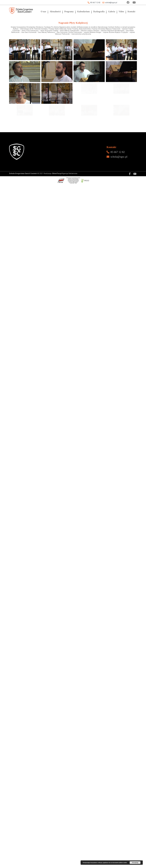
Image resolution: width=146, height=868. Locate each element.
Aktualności (55, 11)
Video (121, 11)
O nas (43, 11)
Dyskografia (99, 11)
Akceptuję (135, 863)
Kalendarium (83, 11)
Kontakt (131, 11)
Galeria (112, 11)
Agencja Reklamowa (65, 432)
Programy (69, 11)
